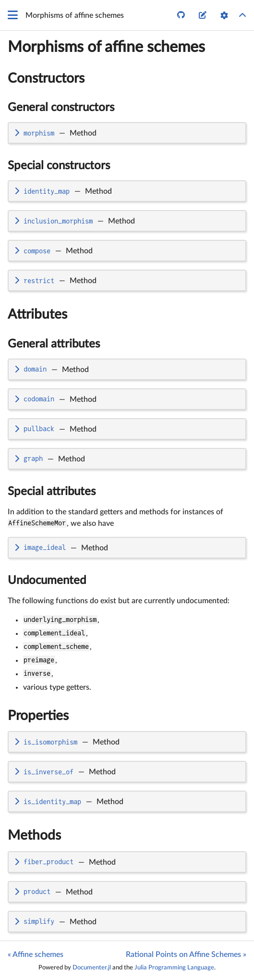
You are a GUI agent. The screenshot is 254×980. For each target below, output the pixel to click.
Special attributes (52, 492)
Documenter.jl (92, 968)
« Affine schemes (36, 955)
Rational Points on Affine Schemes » (186, 955)
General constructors (61, 108)
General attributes (54, 344)
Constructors (46, 78)
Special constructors (59, 166)
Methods (34, 835)
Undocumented (47, 581)
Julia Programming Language (174, 968)
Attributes (37, 314)
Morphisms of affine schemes (106, 47)
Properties (38, 716)
